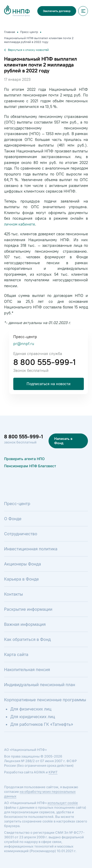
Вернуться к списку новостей (26, 50)
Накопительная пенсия (27, 670)
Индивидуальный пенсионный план (40, 685)
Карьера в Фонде (21, 579)
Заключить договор (57, 11)
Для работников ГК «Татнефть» (42, 724)
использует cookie (63, 803)
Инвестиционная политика (31, 549)
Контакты (14, 594)
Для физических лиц (31, 709)
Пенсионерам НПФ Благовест (30, 466)
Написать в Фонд (63, 441)
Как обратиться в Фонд (27, 639)
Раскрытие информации (28, 609)
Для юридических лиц (33, 717)
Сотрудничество (21, 534)
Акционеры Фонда (22, 564)
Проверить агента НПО (24, 459)
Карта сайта (16, 654)
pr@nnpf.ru (24, 344)
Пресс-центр (17, 504)
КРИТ (53, 772)
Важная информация (25, 624)
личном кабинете (20, 224)
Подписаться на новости (49, 384)
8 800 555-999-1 (44, 362)
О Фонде (13, 519)
